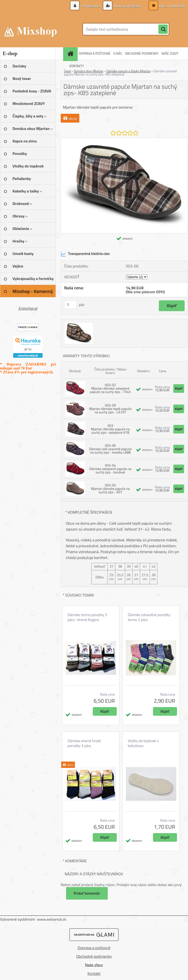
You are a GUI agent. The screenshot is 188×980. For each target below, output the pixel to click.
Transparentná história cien (85, 254)
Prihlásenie (91, 6)
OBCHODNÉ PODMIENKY (142, 53)
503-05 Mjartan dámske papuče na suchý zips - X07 (110, 489)
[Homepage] (71, 54)
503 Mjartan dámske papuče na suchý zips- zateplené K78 (110, 429)
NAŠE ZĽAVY (170, 53)
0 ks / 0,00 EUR (172, 6)
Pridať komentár (87, 893)
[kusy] (70, 305)
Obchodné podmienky (94, 956)
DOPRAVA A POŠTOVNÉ (94, 53)
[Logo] (34, 29)
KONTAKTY (77, 66)
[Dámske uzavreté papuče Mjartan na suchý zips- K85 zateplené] (124, 140)
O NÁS (118, 53)
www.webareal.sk (52, 919)
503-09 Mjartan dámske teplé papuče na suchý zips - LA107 (110, 409)
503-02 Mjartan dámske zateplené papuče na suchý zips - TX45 (110, 388)
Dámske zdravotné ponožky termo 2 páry (149, 617)
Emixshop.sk (28, 308)
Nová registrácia (127, 6)
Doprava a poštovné (94, 948)
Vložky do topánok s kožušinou (143, 743)
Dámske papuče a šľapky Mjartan (129, 71)
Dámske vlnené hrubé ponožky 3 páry (84, 743)
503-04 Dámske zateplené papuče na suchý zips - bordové (110, 469)
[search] (163, 29)
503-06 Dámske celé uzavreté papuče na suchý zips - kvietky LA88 (110, 449)
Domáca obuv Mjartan (89, 71)
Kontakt (94, 973)
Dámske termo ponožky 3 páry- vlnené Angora (87, 617)
